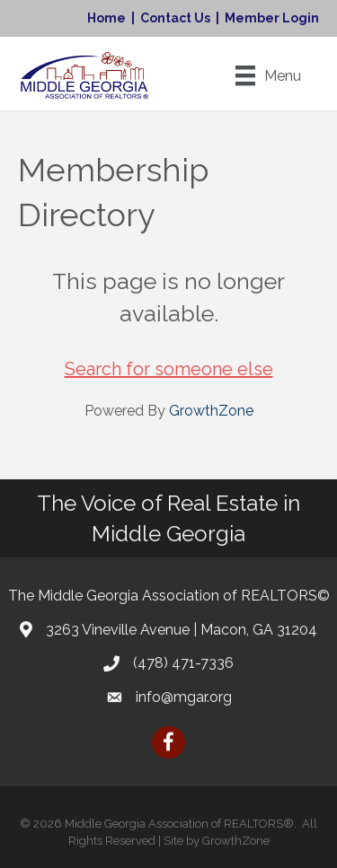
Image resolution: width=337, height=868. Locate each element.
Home (106, 18)
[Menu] (268, 75)
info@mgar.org (184, 697)
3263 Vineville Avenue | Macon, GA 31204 (182, 630)
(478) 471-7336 (183, 663)
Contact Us (175, 18)
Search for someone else (169, 369)
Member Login (272, 18)
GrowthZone (211, 411)
